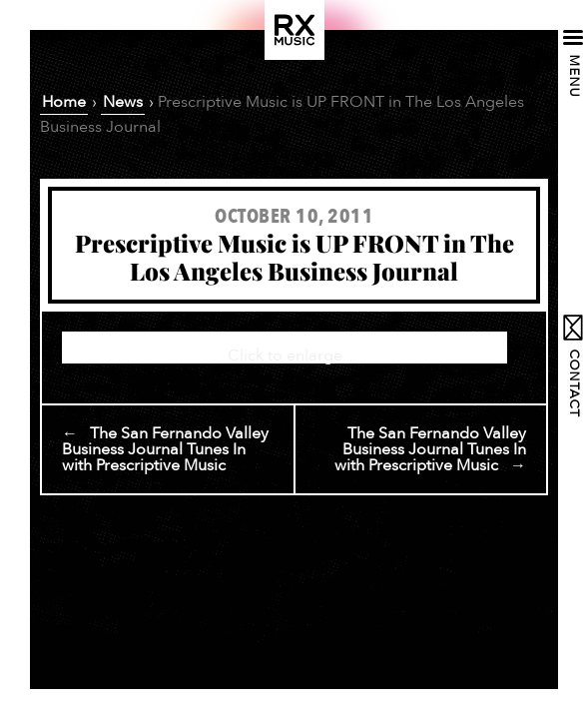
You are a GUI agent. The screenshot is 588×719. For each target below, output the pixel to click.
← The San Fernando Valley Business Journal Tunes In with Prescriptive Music (165, 449)
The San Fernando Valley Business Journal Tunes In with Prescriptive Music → (430, 449)
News (123, 102)
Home (64, 102)
